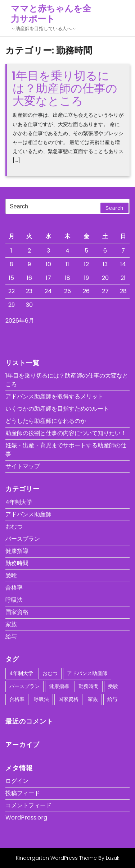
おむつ (14, 527)
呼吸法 (14, 600)
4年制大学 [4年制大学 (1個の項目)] (21, 673)
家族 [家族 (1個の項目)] (93, 699)
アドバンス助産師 (28, 514)
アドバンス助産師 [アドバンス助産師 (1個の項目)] (87, 673)
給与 (11, 636)
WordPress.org (26, 818)
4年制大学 (19, 502)
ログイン (17, 781)
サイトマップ (23, 466)
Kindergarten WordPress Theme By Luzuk (68, 858)
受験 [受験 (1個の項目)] (113, 686)
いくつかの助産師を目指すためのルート (57, 409)
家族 (11, 624)
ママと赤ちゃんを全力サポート (51, 14)
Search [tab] (114, 208)
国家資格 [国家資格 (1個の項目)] (68, 699)
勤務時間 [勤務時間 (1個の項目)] (89, 686)
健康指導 (17, 551)
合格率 (14, 588)
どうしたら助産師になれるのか (46, 421)
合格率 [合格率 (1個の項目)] (17, 699)
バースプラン (23, 539)
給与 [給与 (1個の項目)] (112, 699)
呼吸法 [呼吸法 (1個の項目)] (41, 699)
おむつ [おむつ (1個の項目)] (50, 673)
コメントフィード (28, 805)
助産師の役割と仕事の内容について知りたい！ (66, 433)
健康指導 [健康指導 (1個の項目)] (59, 686)
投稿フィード (23, 793)
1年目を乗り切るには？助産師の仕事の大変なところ (65, 88)
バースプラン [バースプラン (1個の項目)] (24, 686)
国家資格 (17, 612)
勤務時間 (17, 563)
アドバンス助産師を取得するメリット (54, 396)
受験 (11, 575)
